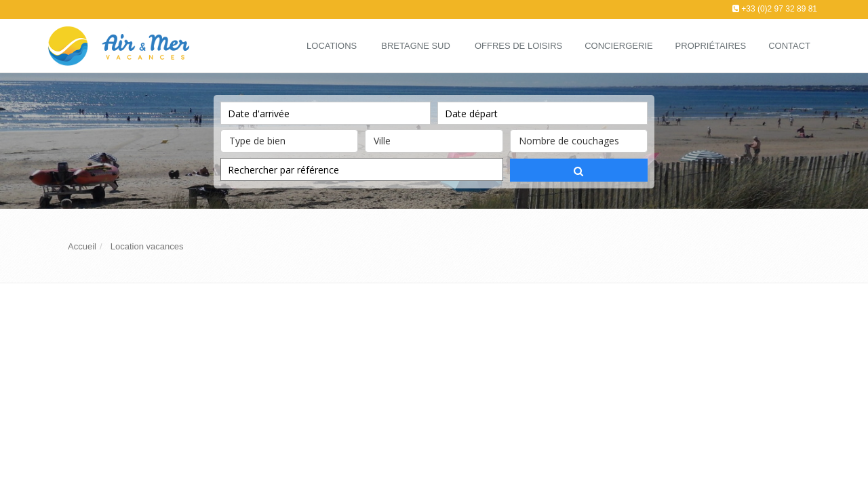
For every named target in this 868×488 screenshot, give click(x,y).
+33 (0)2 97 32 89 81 (779, 9)
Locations (332, 46)
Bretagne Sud (416, 46)
